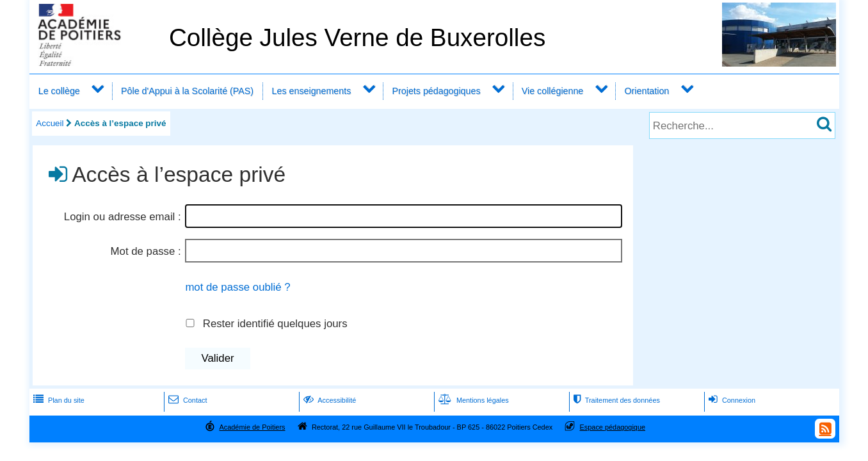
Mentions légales (472, 400)
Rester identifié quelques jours (275, 324)
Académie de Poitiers (252, 427)
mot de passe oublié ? (237, 287)
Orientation (647, 91)
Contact (187, 400)
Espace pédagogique (613, 427)
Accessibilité (329, 400)
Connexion (731, 400)
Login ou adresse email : (123, 217)
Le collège (59, 91)
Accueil (50, 123)
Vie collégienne (553, 91)
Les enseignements (312, 91)
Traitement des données (615, 400)
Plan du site (58, 400)
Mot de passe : (146, 251)
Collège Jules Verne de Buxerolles (357, 37)
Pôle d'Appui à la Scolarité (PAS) (187, 91)
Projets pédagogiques (437, 91)
